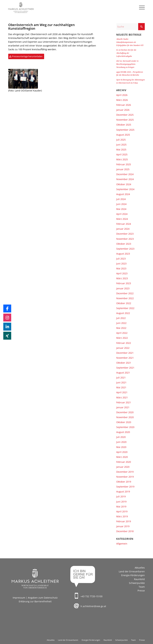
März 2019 (122, 516)
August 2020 (123, 432)
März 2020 (122, 457)
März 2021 (122, 397)
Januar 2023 (123, 288)
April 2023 (122, 273)
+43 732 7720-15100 (91, 596)
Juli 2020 (121, 437)
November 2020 (125, 417)
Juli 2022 (121, 318)
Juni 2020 (121, 442)
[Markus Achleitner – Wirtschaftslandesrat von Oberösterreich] (21, 7)
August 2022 (123, 313)
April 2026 (122, 95)
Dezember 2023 (125, 234)
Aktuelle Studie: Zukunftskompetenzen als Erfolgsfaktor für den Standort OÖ (130, 42)
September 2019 (125, 487)
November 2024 (125, 179)
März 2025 (122, 159)
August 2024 (123, 194)
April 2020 (122, 452)
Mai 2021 (121, 387)
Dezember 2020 (125, 412)
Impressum (19, 598)
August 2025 (123, 135)
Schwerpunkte (137, 583)
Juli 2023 (121, 259)
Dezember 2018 (125, 531)
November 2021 (125, 358)
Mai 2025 (121, 150)
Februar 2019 (124, 521)
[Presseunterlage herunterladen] (26, 56)
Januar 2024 (123, 229)
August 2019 (123, 492)
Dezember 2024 (125, 174)
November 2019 (125, 477)
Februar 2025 (124, 164)
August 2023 (123, 254)
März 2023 (122, 278)
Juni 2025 (121, 145)
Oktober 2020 (124, 422)
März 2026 (122, 100)
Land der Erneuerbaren (132, 571)
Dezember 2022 (125, 293)
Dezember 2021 (125, 353)
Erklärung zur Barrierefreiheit (35, 601)
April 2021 (122, 392)
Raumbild (139, 579)
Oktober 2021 (124, 363)
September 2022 (125, 308)
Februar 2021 (124, 402)
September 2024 (125, 189)
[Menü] (140, 7)
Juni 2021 (121, 382)
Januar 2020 (123, 467)
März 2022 (122, 338)
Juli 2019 (121, 496)
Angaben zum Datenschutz (43, 598)
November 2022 (125, 298)
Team (142, 587)
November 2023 (125, 239)
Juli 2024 (121, 199)
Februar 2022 (124, 343)
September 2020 (125, 427)
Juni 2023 (121, 264)
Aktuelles (140, 568)
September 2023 (125, 249)
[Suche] (131, 27)
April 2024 (122, 214)
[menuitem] (140, 7)
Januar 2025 (123, 169)
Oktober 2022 (124, 303)
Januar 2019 (123, 526)
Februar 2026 (124, 105)
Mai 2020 (121, 447)
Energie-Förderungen (133, 575)
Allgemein (122, 544)
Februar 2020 (124, 462)
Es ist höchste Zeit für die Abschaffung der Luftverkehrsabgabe (126, 53)
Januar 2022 (123, 348)
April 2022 (122, 333)
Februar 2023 (124, 283)
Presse (141, 591)
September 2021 (125, 368)
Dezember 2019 (125, 472)
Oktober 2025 (124, 125)
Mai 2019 (121, 507)
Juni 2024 (121, 204)
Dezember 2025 (125, 115)
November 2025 (125, 120)
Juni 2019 (121, 502)
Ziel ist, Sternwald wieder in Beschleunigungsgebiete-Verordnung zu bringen (127, 64)
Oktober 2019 (124, 482)
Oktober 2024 (124, 184)
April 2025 (122, 154)
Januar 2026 (123, 110)
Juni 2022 (121, 323)
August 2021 (123, 373)
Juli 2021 (121, 378)
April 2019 (122, 511)
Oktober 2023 (124, 244)
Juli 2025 (121, 140)
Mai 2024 (121, 209)
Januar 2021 (123, 407)
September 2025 (125, 130)
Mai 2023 (121, 268)
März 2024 (122, 219)
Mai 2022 (121, 328)
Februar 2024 (124, 224)
